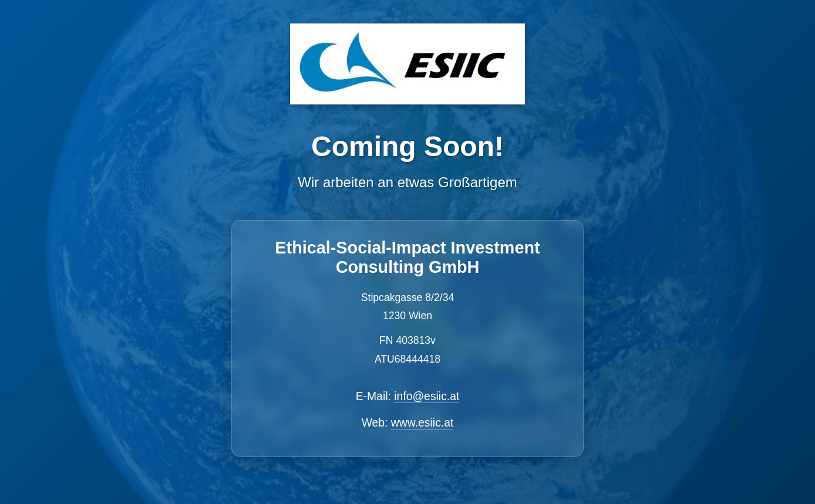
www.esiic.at (422, 422)
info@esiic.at (427, 396)
